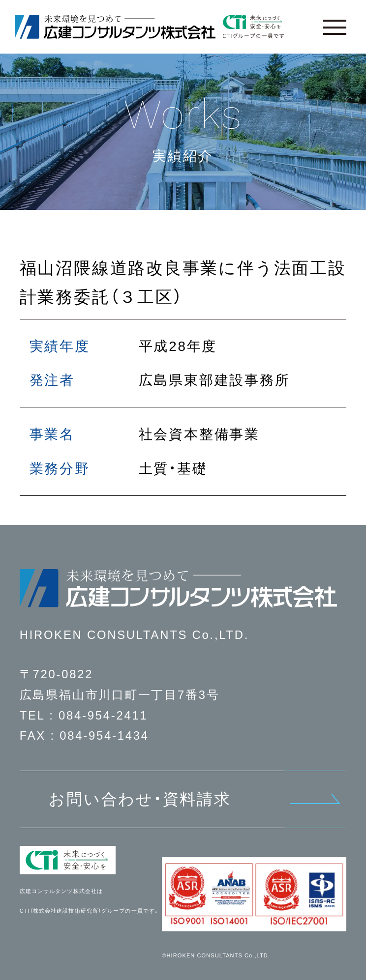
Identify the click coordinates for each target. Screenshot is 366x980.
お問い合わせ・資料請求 (140, 799)
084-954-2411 (103, 715)
